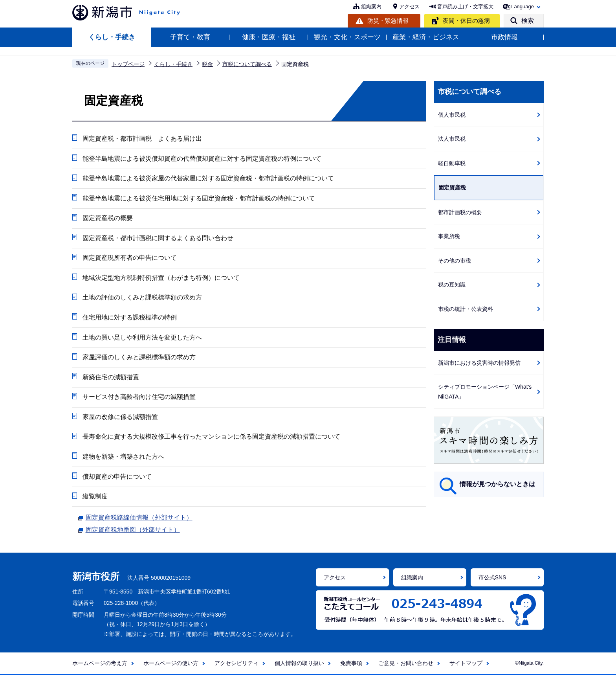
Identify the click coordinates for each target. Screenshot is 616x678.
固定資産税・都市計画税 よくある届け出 (142, 139)
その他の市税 (455, 261)
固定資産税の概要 (107, 219)
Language (522, 6)
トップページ (128, 64)
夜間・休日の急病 (466, 21)
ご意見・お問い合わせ (406, 667)
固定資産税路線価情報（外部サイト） (139, 520)
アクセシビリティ (236, 667)
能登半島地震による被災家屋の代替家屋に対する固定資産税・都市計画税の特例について (208, 179)
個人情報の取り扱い (299, 667)
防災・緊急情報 (388, 21)
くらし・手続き (112, 37)
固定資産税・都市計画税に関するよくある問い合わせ (158, 239)
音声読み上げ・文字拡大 (465, 6)
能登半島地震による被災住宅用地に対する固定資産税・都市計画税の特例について (198, 199)
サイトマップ (466, 667)
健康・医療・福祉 (269, 37)
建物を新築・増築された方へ (123, 459)
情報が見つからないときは (497, 484)
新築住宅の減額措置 (110, 379)
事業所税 (449, 236)
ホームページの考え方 (100, 667)
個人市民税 (452, 115)
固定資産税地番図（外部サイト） (133, 532)
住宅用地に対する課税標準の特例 (129, 319)
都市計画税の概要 (460, 212)
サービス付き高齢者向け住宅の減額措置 (139, 399)
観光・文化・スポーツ (347, 37)
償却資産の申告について (117, 479)
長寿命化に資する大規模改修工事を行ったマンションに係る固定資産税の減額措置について (211, 439)
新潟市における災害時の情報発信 (479, 363)
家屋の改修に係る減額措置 (120, 419)
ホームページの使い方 (171, 667)
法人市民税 (452, 139)
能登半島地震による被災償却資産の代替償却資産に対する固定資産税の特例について (202, 159)
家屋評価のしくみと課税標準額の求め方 (139, 359)
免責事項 (351, 667)
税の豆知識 (452, 285)
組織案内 (371, 6)
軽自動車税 (452, 163)
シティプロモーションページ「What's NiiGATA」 (485, 392)
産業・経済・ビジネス (426, 37)
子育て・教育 (190, 37)
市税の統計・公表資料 (466, 309)
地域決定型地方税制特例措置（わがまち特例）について (161, 279)
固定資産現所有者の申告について (129, 259)
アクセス (409, 6)
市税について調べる (247, 64)
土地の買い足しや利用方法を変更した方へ (142, 339)
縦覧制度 (95, 499)
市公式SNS (492, 581)
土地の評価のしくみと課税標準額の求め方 (142, 299)
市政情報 (504, 37)
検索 (528, 21)
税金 (207, 64)
